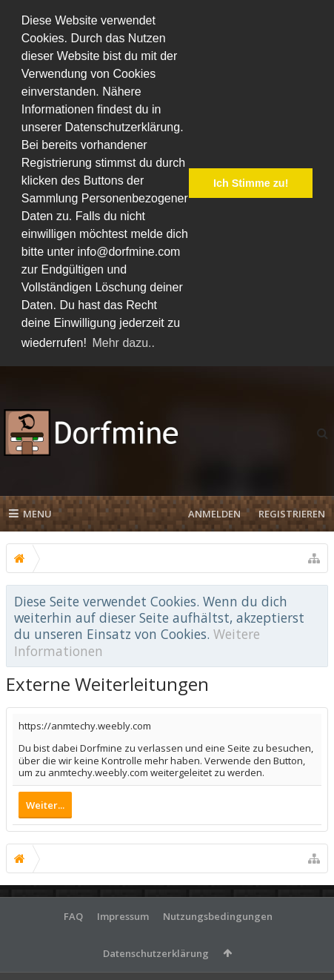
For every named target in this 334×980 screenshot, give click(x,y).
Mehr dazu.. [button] (123, 343)
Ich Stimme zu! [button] (251, 183)
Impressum (123, 916)
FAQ (73, 916)
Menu (30, 514)
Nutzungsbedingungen (218, 916)
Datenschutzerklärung (156, 953)
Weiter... (45, 805)
